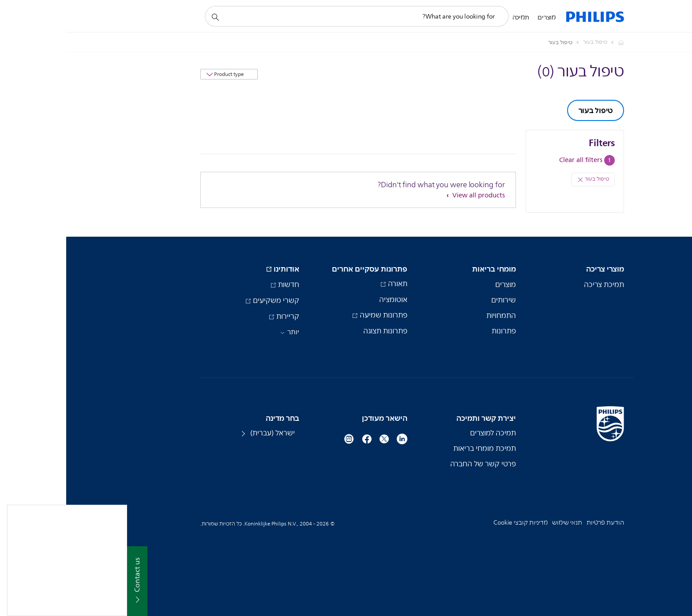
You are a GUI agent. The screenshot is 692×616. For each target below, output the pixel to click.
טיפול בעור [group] (530, 110)
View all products (412, 195)
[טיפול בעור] (524, 42)
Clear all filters (515, 160)
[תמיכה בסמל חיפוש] (149, 17)
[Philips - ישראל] (549, 42)
